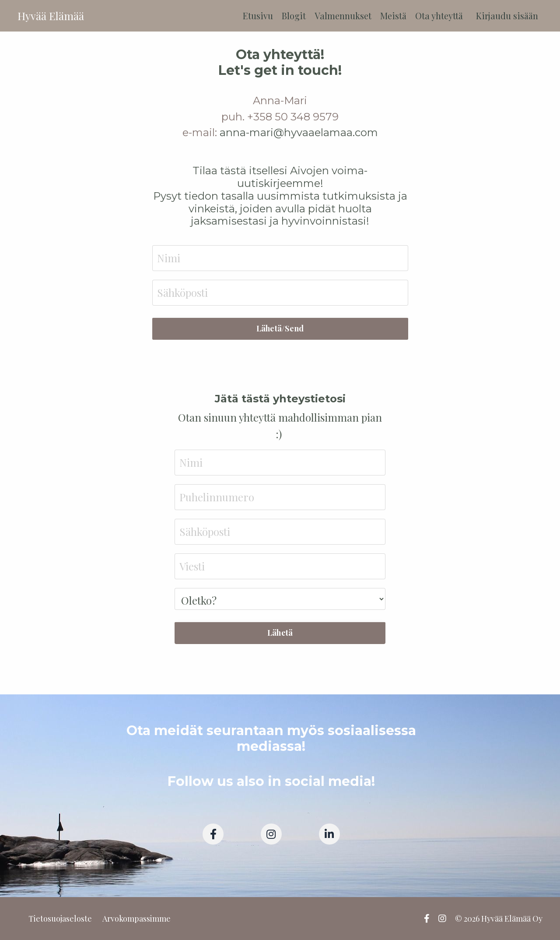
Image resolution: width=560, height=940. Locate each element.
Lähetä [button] (280, 633)
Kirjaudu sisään (507, 16)
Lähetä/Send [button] (280, 328)
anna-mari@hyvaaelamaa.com (299, 132)
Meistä (393, 16)
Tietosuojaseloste (60, 919)
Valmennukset (343, 16)
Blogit (294, 16)
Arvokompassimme (136, 919)
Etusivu (258, 16)
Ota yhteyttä (439, 16)
